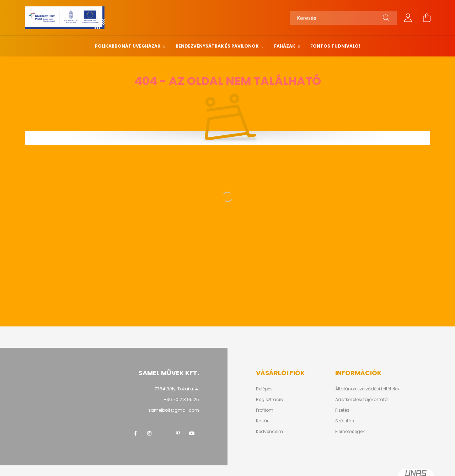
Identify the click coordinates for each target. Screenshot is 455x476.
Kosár (262, 421)
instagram (149, 433)
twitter (164, 433)
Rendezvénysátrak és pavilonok (218, 46)
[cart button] (427, 18)
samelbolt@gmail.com (174, 410)
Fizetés (342, 410)
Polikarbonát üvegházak (128, 46)
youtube (192, 433)
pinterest (178, 433)
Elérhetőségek (350, 432)
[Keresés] (343, 18)
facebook (135, 433)
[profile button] (408, 18)
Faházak (285, 46)
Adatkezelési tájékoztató (361, 400)
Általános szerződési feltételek (367, 389)
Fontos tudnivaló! (335, 46)
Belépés (264, 389)
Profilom (265, 410)
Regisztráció (269, 400)
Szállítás (345, 421)
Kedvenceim (269, 432)
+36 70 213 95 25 (181, 399)
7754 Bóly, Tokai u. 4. (177, 389)
